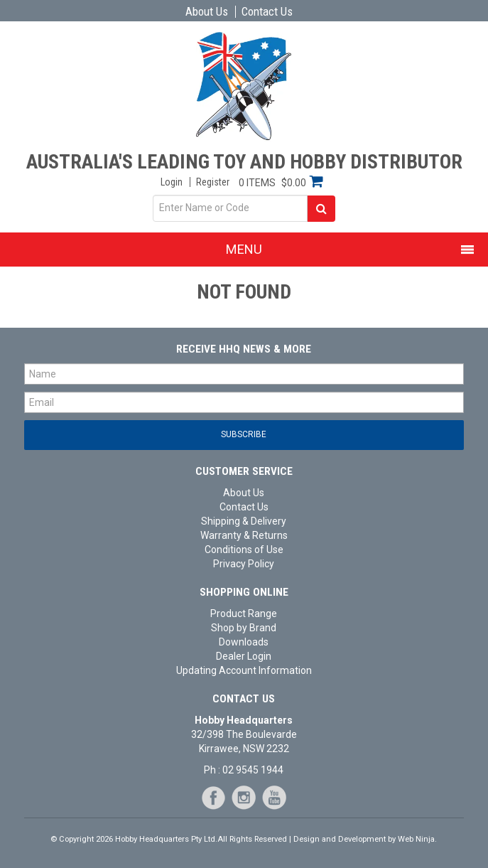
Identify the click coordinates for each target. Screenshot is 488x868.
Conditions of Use (244, 550)
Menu (244, 249)
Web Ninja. (417, 839)
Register (213, 182)
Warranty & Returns (244, 535)
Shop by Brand (244, 628)
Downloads (244, 642)
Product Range (244, 614)
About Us (207, 12)
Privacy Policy (244, 564)
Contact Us (267, 12)
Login (172, 182)
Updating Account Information (244, 670)
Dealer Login (244, 656)
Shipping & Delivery (244, 521)
